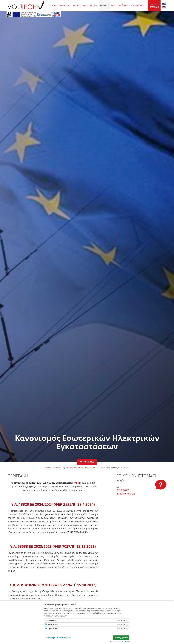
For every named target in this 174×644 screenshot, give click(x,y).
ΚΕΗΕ (77, 483)
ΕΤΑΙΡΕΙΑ (54, 6)
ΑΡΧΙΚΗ (48, 468)
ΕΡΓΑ (76, 6)
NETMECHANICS (124, 642)
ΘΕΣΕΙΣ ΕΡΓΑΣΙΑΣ (154, 6)
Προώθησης (53, 628)
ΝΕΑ (113, 6)
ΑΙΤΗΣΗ (84, 6)
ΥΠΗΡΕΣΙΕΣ (65, 6)
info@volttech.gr (126, 494)
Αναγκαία (52, 620)
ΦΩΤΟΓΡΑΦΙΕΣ (87, 462)
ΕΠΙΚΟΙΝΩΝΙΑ (137, 6)
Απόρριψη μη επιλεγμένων (58, 637)
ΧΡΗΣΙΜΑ (104, 6)
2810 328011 (124, 490)
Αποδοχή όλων (121, 637)
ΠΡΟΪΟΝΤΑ (123, 6)
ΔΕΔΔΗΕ (94, 6)
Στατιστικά (53, 624)
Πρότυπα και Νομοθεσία (73, 468)
